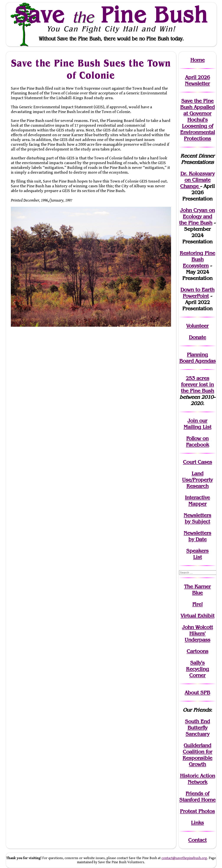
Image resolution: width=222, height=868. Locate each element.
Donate (197, 337)
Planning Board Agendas (198, 358)
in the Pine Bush (197, 388)
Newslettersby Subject (197, 518)
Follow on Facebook (198, 441)
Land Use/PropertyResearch (197, 480)
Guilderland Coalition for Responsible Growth (197, 755)
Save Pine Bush (111, 15)
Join (193, 421)
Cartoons (198, 651)
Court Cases (198, 462)
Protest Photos (197, 811)
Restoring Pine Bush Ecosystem (197, 259)
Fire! (198, 604)
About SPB (197, 693)
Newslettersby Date (197, 536)
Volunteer (197, 326)
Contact (197, 840)
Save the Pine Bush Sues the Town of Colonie (91, 69)
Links (197, 823)
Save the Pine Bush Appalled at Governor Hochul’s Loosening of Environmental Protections (198, 120)
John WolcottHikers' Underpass (198, 633)
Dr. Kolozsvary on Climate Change (197, 180)
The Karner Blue (197, 590)
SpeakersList (197, 554)
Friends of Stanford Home (197, 797)
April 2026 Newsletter (197, 80)
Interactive (197, 497)
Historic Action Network (198, 779)
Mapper (198, 504)
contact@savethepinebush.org (184, 858)
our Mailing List (198, 424)
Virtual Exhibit (198, 616)
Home (198, 60)
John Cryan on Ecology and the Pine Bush (197, 216)
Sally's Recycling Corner (198, 669)
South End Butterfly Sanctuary (197, 728)
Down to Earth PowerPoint (197, 293)
